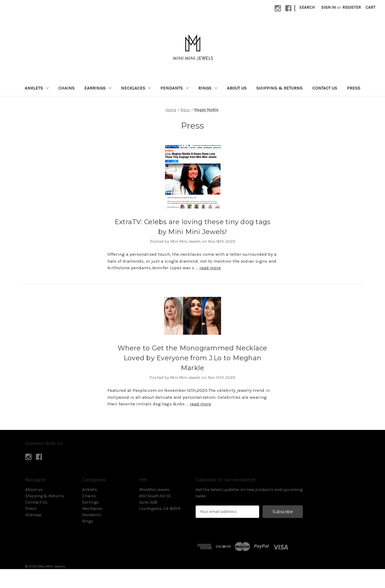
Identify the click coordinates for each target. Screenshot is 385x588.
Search (307, 7)
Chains (66, 88)
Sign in (328, 7)
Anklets (37, 88)
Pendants (174, 88)
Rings (208, 88)
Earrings (98, 88)
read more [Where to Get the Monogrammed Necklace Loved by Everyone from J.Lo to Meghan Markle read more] (200, 404)
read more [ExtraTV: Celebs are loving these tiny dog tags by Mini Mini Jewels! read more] (210, 268)
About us (237, 88)
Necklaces (136, 88)
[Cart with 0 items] (370, 7)
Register (352, 7)
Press (354, 88)
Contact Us (325, 88)
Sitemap (33, 515)
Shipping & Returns (279, 88)
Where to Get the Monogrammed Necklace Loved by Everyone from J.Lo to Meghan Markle (192, 358)
